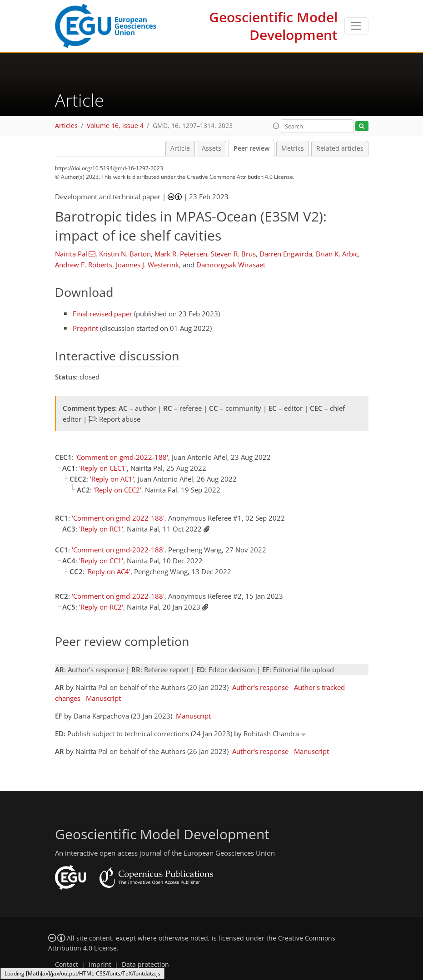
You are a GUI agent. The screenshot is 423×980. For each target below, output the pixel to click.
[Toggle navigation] (356, 26)
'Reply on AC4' (108, 571)
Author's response (260, 687)
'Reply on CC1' (101, 561)
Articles (66, 126)
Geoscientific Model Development (273, 26)
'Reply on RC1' (101, 529)
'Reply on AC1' (112, 479)
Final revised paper (102, 314)
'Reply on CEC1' (103, 468)
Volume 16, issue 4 (115, 126)
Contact (67, 965)
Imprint (100, 965)
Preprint (85, 328)
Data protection (145, 965)
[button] (276, 126)
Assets (211, 148)
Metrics (293, 148)
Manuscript (103, 698)
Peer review (251, 148)
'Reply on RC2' (101, 607)
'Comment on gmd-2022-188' (122, 457)
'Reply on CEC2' (117, 490)
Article (180, 148)
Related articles (340, 148)
